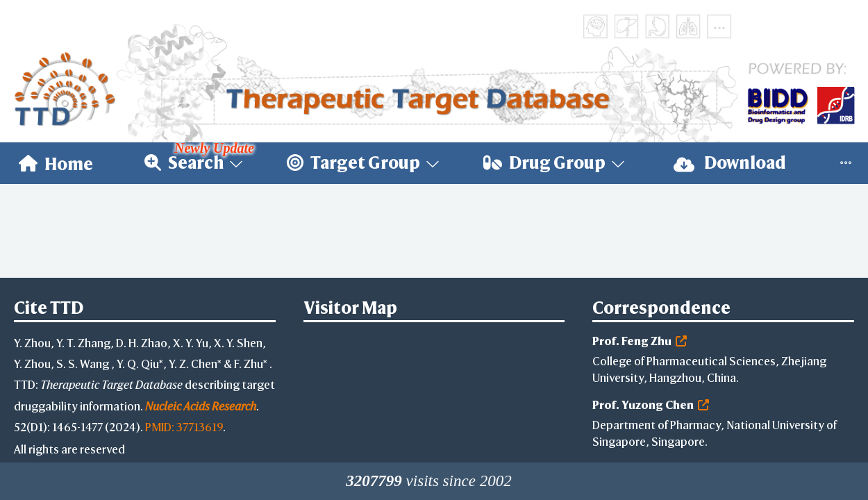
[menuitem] (56, 163)
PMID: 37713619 (184, 427)
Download (730, 163)
